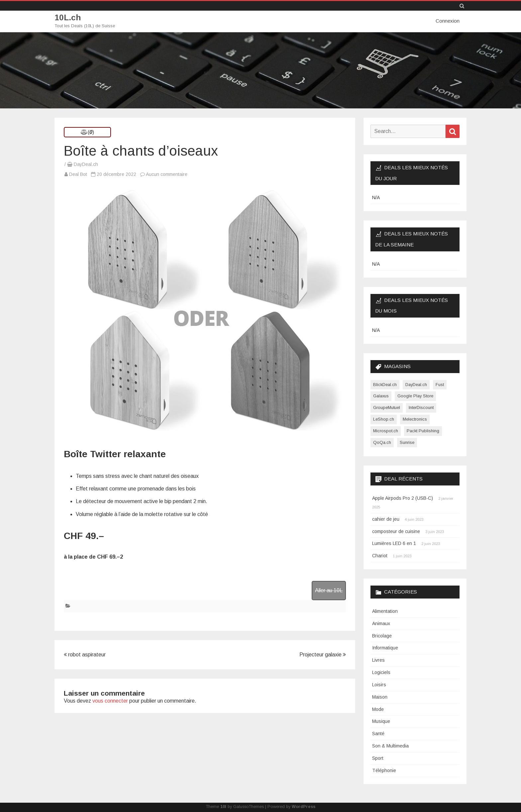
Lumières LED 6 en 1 (394, 543)
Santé (378, 734)
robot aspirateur (85, 654)
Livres (378, 660)
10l (223, 806)
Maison (380, 697)
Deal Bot (78, 174)
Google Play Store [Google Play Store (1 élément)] (415, 396)
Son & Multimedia (390, 746)
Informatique (385, 648)
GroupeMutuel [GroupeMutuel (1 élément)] (387, 407)
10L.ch (68, 17)
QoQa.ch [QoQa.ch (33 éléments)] (382, 442)
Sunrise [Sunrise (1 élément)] (407, 442)
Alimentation (385, 611)
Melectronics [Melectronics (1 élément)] (415, 419)
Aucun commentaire (167, 174)
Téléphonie (384, 770)
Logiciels (381, 672)
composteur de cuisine (396, 531)
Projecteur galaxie (323, 654)
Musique (381, 721)
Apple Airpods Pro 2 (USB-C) (403, 498)
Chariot (380, 556)
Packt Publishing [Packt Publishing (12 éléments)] (423, 430)
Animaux (381, 623)
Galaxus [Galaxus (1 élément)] (381, 396)
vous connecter (110, 700)
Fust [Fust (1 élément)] (440, 384)
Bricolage (382, 635)
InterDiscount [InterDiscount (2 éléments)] (421, 407)
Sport (378, 758)
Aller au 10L (329, 590)
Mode (378, 709)
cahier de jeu (386, 519)
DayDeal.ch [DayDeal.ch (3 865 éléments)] (416, 384)
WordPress (304, 806)
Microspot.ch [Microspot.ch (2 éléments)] (386, 430)
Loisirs (379, 684)
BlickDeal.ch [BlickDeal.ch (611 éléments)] (385, 384)
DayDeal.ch (86, 164)
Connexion (448, 21)
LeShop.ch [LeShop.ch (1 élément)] (384, 419)
